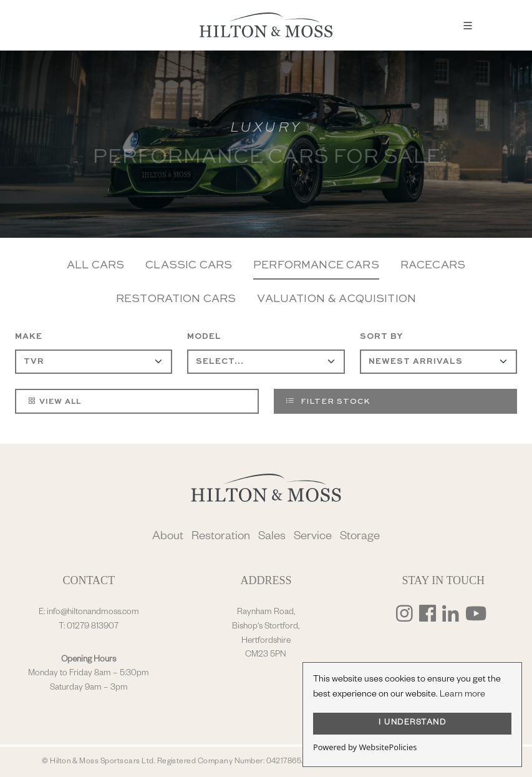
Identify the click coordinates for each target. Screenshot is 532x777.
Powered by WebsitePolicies (365, 747)
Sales (272, 538)
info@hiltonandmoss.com (93, 613)
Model (204, 337)
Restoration (221, 538)
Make (29, 337)
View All (54, 401)
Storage (360, 538)
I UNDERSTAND (412, 723)
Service (313, 538)
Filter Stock (328, 401)
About (168, 538)
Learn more (462, 695)
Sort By (381, 337)
